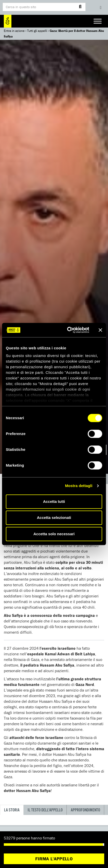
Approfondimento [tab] (85, 810)
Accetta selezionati (54, 518)
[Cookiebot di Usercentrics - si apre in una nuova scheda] (68, 330)
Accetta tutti (54, 501)
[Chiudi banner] (100, 330)
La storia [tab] (12, 810)
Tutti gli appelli (37, 31)
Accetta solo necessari (54, 534)
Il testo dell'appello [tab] (45, 810)
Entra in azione (14, 31)
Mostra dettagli (79, 486)
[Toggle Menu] (98, 21)
